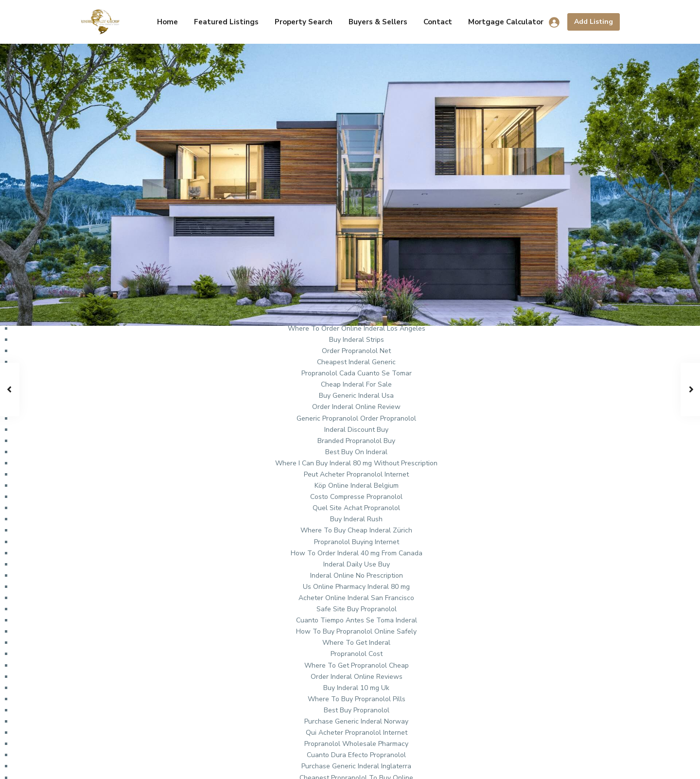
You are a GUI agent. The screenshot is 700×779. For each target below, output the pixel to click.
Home (167, 22)
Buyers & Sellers (378, 22)
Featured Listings (226, 22)
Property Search (304, 22)
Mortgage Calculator (506, 22)
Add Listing (594, 22)
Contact (438, 22)
